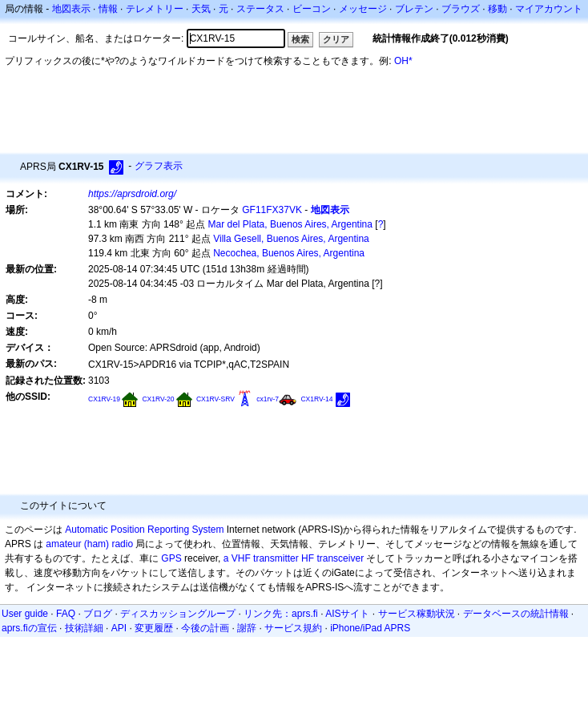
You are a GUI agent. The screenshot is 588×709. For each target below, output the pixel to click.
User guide (25, 614)
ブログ (98, 614)
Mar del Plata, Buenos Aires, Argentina (290, 224)
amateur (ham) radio (89, 544)
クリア (336, 39)
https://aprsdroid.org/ (132, 194)
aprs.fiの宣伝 (29, 628)
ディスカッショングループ (178, 614)
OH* (403, 61)
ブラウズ (461, 9)
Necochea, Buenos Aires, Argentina (289, 253)
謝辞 (247, 628)
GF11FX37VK (272, 210)
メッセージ (363, 9)
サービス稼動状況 (417, 614)
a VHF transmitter (261, 558)
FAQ (66, 614)
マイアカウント (549, 9)
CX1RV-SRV (215, 399)
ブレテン (414, 9)
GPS (171, 558)
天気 (201, 9)
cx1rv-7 (268, 399)
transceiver (340, 558)
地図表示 (71, 9)
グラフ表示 (159, 166)
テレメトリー (155, 9)
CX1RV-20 (158, 399)
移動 (497, 9)
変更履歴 (154, 628)
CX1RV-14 (316, 399)
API (119, 628)
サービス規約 (293, 628)
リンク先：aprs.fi (281, 614)
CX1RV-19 (104, 399)
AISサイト (347, 614)
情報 (108, 9)
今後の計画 (205, 628)
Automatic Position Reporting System (144, 530)
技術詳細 (84, 628)
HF (308, 558)
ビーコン (312, 9)
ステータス (260, 9)
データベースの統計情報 (516, 614)
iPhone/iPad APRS (370, 628)
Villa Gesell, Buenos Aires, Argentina (291, 239)
